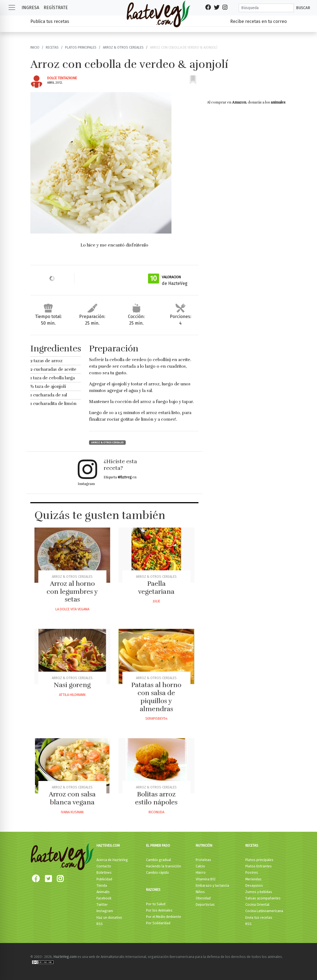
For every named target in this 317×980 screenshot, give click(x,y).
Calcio (200, 866)
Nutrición (204, 845)
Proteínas (203, 860)
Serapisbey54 (156, 718)
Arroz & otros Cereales (123, 47)
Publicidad (104, 879)
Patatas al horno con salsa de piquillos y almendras (156, 697)
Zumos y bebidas (259, 892)
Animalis (103, 892)
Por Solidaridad (158, 923)
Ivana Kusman (72, 812)
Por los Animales (159, 910)
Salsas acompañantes (263, 898)
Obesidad (203, 898)
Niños (200, 892)
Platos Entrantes (259, 866)
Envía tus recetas (259, 917)
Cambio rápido (158, 872)
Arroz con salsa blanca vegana (72, 798)
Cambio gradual (158, 860)
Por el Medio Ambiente (164, 917)
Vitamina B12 (206, 879)
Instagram (105, 911)
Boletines (104, 872)
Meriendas (253, 879)
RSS (100, 924)
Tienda (102, 885)
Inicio (35, 47)
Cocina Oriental (257, 904)
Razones (153, 890)
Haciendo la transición (164, 866)
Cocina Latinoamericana (264, 911)
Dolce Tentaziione (62, 78)
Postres (252, 872)
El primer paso (158, 845)
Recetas (52, 47)
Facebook (104, 898)
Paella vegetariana (156, 588)
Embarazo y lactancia (212, 885)
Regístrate (56, 8)
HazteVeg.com (108, 845)
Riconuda (156, 812)
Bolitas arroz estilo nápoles (156, 798)
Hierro (201, 872)
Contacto (104, 866)
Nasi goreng (72, 685)
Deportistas (205, 904)
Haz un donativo (109, 917)
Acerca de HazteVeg (112, 860)
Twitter (102, 904)
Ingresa (30, 8)
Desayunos (254, 885)
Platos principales (81, 47)
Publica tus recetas (50, 21)
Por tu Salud (156, 904)
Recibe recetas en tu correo (258, 21)
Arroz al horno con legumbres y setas (72, 592)
